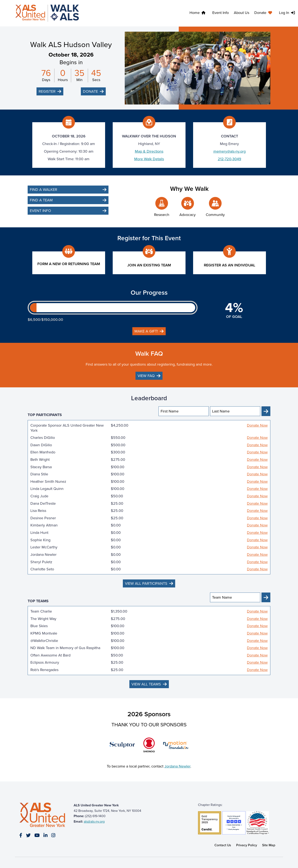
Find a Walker (43, 190)
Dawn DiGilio (41, 445)
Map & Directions (149, 151)
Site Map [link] (269, 845)
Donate (260, 13)
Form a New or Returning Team (69, 264)
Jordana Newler (43, 555)
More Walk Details (149, 159)
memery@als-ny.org (230, 151)
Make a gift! (146, 331)
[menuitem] (264, 13)
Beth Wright (40, 460)
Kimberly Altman (44, 525)
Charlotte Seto (42, 569)
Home (195, 13)
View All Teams (146, 684)
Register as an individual (230, 265)
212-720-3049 (230, 159)
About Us (242, 13)
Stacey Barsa (41, 467)
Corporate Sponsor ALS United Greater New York (67, 428)
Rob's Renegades (44, 670)
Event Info (221, 13)
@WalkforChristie (44, 641)
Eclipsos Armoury (45, 662)
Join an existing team (149, 265)
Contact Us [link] (223, 845)
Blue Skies (39, 626)
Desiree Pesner (43, 518)
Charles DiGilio (43, 438)
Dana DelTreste (43, 503)
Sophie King (40, 540)
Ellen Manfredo (43, 452)
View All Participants (146, 583)
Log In (284, 13)
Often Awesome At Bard (50, 655)
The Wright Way (43, 619)
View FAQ (146, 376)
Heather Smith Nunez (48, 481)
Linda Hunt (39, 533)
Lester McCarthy (44, 547)
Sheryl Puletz (41, 562)
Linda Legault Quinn (47, 489)
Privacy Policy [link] (247, 845)
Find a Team (41, 200)
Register (47, 91)
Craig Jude (39, 496)
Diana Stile (39, 474)
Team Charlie (41, 611)
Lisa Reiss (38, 511)
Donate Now (257, 425)
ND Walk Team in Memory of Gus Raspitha (65, 648)
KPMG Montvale (44, 633)
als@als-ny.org (94, 821)
